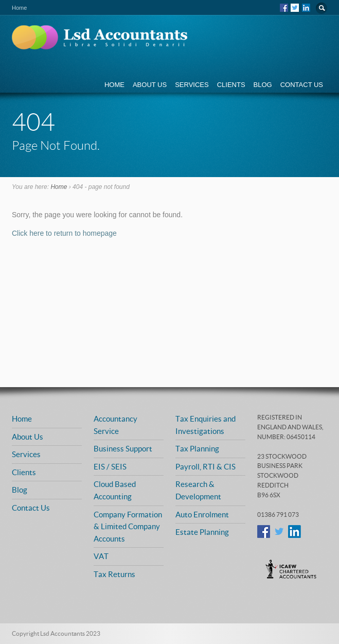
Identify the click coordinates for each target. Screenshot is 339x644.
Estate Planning (202, 532)
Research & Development (198, 490)
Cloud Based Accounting (115, 490)
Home (114, 85)
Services (192, 85)
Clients (231, 85)
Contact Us (302, 85)
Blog (263, 85)
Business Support (123, 448)
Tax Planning (197, 448)
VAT (101, 556)
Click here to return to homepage (64, 233)
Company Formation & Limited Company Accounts (128, 526)
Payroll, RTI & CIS (206, 466)
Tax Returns (114, 574)
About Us (150, 85)
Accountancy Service (115, 425)
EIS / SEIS (110, 466)
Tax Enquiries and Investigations (206, 425)
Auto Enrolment (202, 514)
